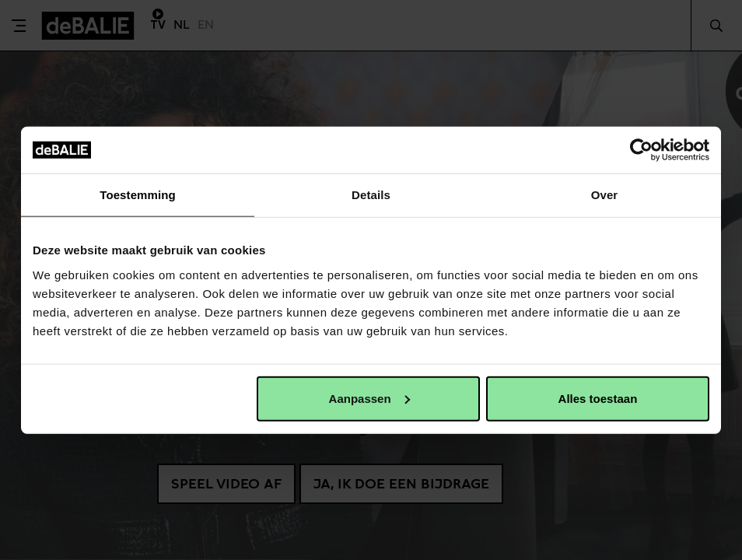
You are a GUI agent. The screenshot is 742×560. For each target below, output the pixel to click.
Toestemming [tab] (138, 195)
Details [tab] (371, 195)
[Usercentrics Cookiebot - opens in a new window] (641, 150)
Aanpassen (369, 398)
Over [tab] (605, 195)
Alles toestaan (598, 398)
